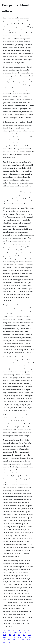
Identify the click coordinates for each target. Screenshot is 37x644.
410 (9, 630)
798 (4, 640)
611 (19, 640)
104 (14, 637)
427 (14, 630)
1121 (20, 637)
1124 (29, 640)
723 (26, 633)
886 (9, 640)
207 (10, 637)
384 (14, 640)
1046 (29, 635)
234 (24, 635)
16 (14, 635)
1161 (19, 635)
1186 (4, 637)
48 (29, 630)
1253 (10, 633)
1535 (19, 630)
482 (4, 642)
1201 (15, 633)
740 (9, 642)
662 (24, 630)
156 (10, 635)
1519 (4, 635)
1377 (31, 633)
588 (23, 640)
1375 (21, 633)
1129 (4, 633)
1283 (30, 637)
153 (25, 637)
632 (4, 630)
